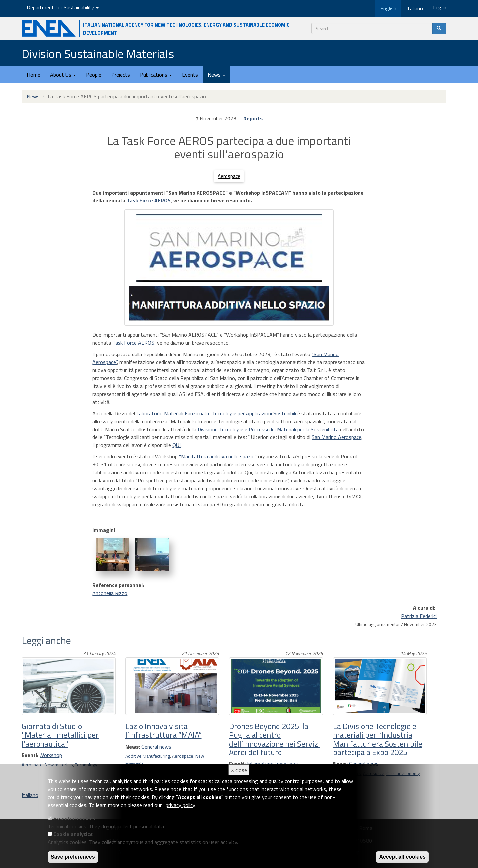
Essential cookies (74, 818)
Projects (121, 75)
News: (133, 747)
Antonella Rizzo (110, 593)
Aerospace (229, 176)
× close (239, 770)
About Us (63, 75)
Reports (253, 118)
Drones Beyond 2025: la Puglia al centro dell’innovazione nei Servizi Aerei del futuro (275, 739)
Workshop (51, 755)
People (94, 75)
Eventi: (30, 755)
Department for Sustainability (63, 7)
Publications (156, 75)
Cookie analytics (73, 834)
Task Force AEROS (149, 200)
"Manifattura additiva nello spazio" (218, 456)
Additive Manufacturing (148, 756)
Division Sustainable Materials (98, 54)
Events (190, 75)
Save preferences (73, 857)
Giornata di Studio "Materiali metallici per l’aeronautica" (60, 735)
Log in (440, 7)
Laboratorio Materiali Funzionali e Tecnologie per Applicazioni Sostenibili (216, 413)
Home (33, 75)
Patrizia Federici (419, 616)
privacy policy (180, 805)
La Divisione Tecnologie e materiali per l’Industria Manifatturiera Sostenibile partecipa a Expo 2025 (378, 739)
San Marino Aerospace (337, 437)
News (217, 75)
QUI (176, 445)
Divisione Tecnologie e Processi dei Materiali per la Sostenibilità (268, 429)
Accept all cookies (402, 857)
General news (156, 747)
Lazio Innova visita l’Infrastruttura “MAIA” (164, 730)
